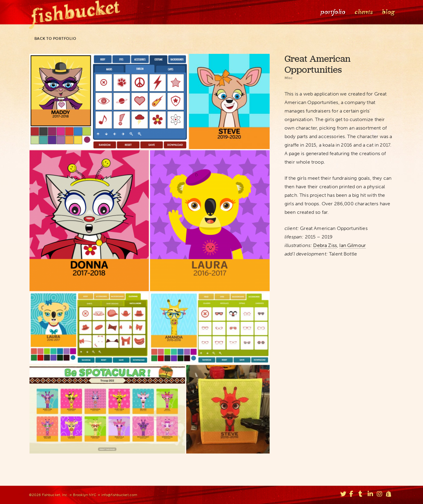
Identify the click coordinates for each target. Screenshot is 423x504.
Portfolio (332, 12)
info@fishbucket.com (119, 495)
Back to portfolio (53, 39)
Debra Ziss (325, 245)
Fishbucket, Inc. (55, 495)
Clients (363, 12)
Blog (388, 12)
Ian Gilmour (353, 245)
